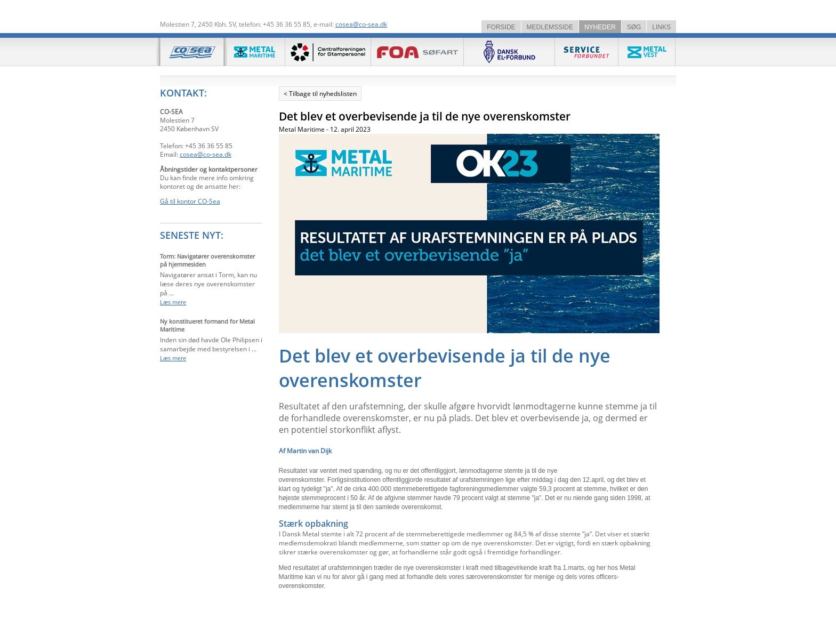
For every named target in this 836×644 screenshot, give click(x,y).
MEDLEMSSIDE (550, 27)
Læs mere (173, 302)
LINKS (661, 27)
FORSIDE (501, 27)
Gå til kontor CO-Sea (190, 201)
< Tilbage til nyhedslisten (320, 94)
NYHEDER (600, 27)
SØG (634, 27)
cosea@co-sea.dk (361, 24)
